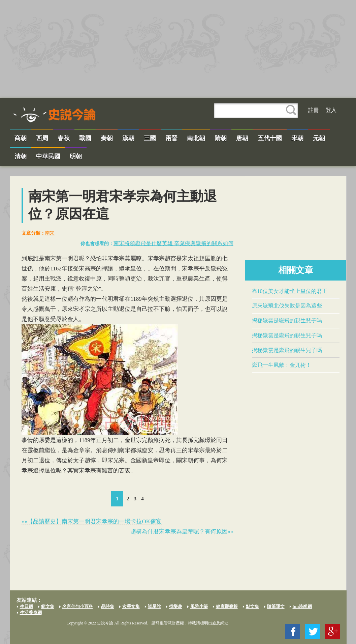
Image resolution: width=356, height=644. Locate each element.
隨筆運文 (276, 606)
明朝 (76, 156)
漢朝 (128, 138)
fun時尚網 (302, 606)
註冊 (314, 110)
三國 (150, 138)
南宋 (50, 233)
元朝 (319, 138)
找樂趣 (176, 606)
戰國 (85, 138)
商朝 (21, 138)
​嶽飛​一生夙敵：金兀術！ (282, 365)
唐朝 (242, 138)
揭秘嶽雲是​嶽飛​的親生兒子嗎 (287, 320)
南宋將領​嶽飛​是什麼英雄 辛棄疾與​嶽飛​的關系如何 (173, 243)
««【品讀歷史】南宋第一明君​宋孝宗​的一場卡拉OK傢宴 (92, 521)
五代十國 (270, 138)
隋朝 (221, 138)
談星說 (154, 606)
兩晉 (171, 138)
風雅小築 (199, 606)
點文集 (252, 606)
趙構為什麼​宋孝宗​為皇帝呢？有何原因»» (182, 532)
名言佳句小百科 (78, 606)
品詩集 (108, 606)
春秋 (64, 138)
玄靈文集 (131, 606)
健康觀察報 (227, 606)
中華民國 (48, 156)
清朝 (21, 156)
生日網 (26, 606)
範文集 (48, 606)
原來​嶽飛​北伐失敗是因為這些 (287, 306)
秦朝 (107, 138)
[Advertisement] (178, 49)
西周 (42, 138)
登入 (331, 110)
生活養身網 (31, 612)
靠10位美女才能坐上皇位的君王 (290, 291)
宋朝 (297, 138)
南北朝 (196, 138)
